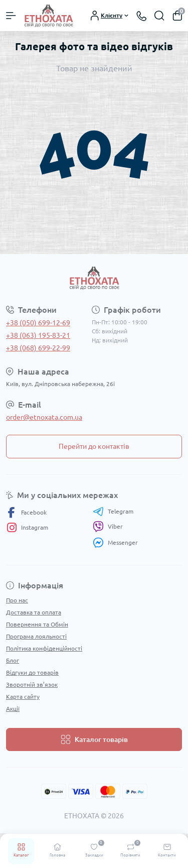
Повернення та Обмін (37, 624)
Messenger (115, 542)
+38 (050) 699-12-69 (38, 323)
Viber (108, 527)
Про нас (17, 600)
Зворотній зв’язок (32, 685)
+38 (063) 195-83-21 (38, 335)
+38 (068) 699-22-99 (38, 348)
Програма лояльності (36, 636)
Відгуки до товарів (32, 672)
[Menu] (11, 16)
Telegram (113, 512)
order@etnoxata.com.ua (44, 417)
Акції (13, 709)
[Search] (159, 16)
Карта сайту (23, 697)
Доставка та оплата (34, 612)
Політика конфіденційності (44, 648)
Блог (13, 660)
